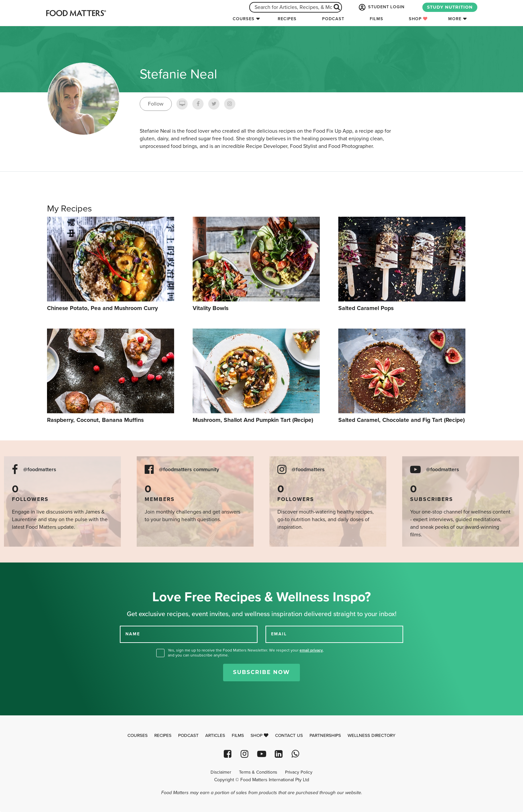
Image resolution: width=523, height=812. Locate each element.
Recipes (287, 19)
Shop (418, 19)
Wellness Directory (372, 736)
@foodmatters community (189, 470)
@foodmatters (40, 470)
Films (377, 19)
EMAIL (279, 634)
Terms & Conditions (258, 772)
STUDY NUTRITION (450, 7)
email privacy (311, 650)
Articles (215, 736)
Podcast (333, 19)
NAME (133, 634)
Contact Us (289, 736)
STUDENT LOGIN (381, 7)
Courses (244, 19)
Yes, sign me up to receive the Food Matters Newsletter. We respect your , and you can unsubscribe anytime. (246, 653)
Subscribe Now (261, 672)
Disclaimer (221, 772)
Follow (156, 104)
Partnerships (325, 736)
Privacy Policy (299, 772)
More (455, 19)
